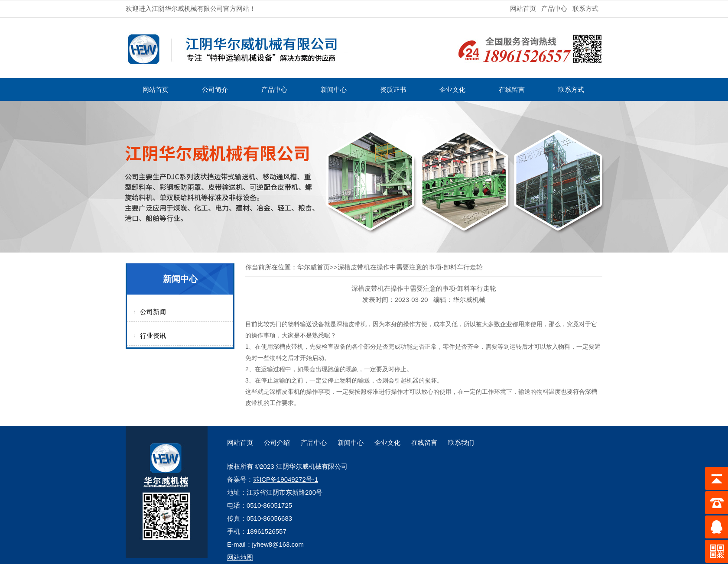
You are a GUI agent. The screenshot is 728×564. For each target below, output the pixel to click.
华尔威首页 (314, 267)
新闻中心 (334, 89)
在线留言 (512, 89)
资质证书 (393, 89)
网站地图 (240, 557)
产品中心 (554, 8)
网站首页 (523, 8)
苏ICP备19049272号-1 (286, 479)
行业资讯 (153, 335)
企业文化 (452, 89)
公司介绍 (277, 442)
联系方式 (585, 8)
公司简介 (215, 89)
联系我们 (461, 442)
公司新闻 (153, 312)
